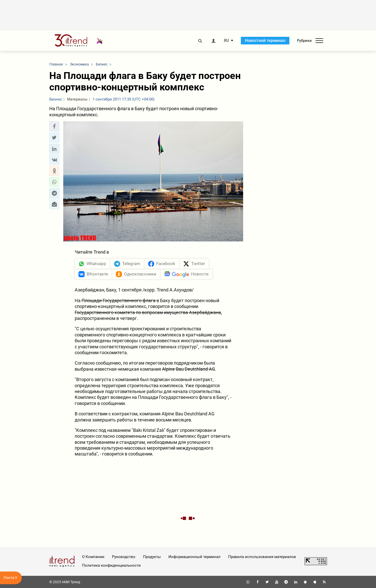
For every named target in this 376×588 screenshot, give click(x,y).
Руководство (124, 557)
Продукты (152, 557)
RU (226, 41)
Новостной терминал (265, 40)
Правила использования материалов (262, 557)
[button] (54, 126)
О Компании (93, 557)
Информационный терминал (194, 557)
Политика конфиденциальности (111, 565)
